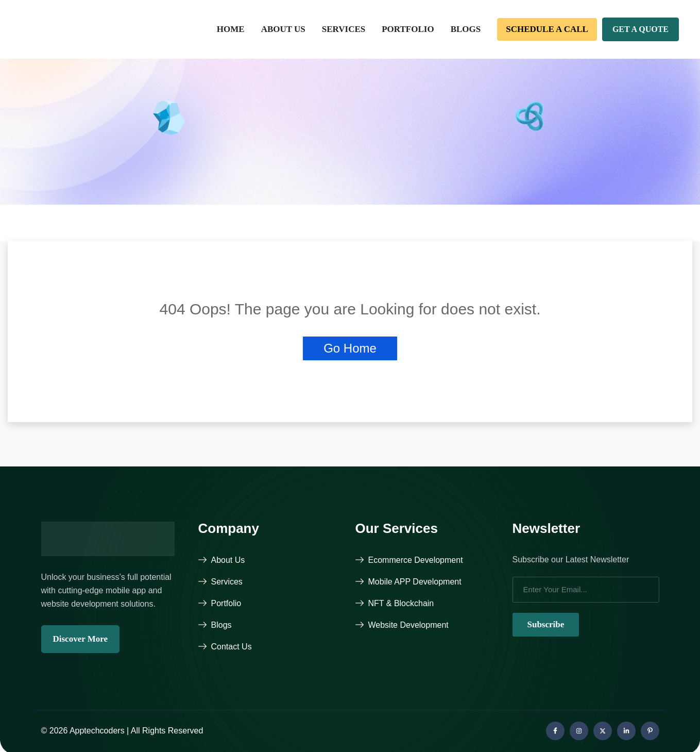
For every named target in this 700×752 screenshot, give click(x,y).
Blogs (466, 29)
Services (344, 29)
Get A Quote (641, 29)
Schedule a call (547, 29)
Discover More (81, 639)
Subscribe (546, 624)
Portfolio (408, 29)
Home (231, 29)
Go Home (350, 348)
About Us (283, 29)
